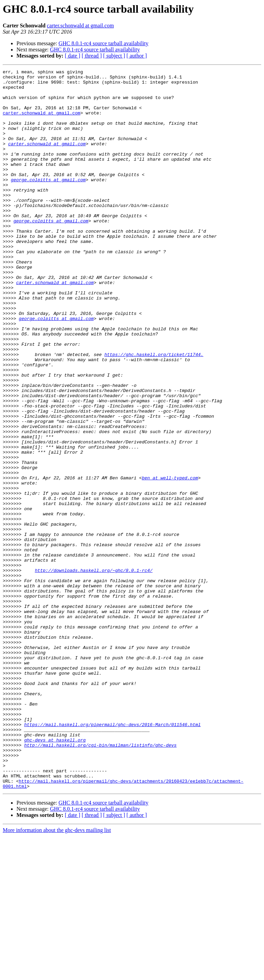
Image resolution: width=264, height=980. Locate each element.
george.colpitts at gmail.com (48, 202)
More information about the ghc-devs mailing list (57, 974)
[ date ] (73, 56)
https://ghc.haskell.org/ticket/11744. (154, 412)
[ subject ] (114, 56)
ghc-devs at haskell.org (55, 874)
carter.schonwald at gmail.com (80, 26)
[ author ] (137, 56)
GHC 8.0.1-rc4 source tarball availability (104, 43)
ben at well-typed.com (170, 560)
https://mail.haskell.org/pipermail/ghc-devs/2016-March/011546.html (112, 856)
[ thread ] (92, 56)
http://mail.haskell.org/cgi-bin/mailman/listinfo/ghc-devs (100, 881)
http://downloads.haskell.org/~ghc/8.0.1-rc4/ (94, 671)
